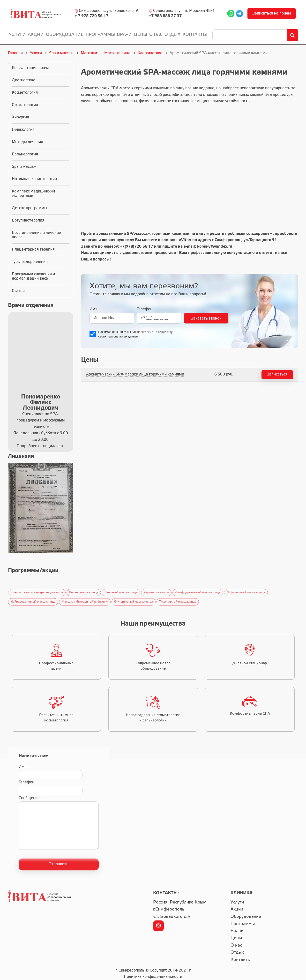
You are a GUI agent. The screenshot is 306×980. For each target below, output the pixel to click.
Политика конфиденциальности (153, 977)
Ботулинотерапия (28, 220)
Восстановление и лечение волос (36, 235)
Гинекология (23, 130)
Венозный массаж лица (121, 593)
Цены (141, 35)
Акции (36, 35)
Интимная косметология (34, 179)
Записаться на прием (272, 13)
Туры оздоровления (30, 262)
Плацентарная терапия (33, 249)
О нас (156, 35)
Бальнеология (25, 154)
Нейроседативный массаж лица (33, 602)
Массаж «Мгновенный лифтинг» (85, 602)
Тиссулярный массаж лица (178, 602)
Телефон (145, 309)
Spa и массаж (24, 167)
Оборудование (65, 35)
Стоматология (25, 105)
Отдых (172, 35)
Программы (100, 35)
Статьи (18, 291)
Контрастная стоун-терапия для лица (37, 593)
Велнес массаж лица (84, 593)
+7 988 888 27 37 (165, 16)
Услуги (17, 35)
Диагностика (24, 80)
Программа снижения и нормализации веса (33, 276)
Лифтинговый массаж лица (246, 593)
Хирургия (20, 117)
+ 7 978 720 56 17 (92, 16)
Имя (93, 309)
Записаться (277, 374)
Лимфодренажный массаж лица (198, 593)
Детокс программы (30, 208)
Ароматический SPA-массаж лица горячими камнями (135, 374)
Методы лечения (27, 142)
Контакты (195, 35)
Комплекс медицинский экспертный (33, 194)
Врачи (124, 35)
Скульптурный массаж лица (134, 602)
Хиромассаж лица (156, 593)
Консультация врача (31, 68)
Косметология (25, 93)
